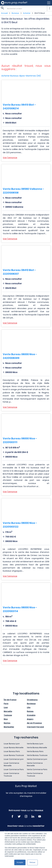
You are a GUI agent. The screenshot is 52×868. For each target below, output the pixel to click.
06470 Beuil (40, 13)
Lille (29, 707)
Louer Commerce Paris (14, 769)
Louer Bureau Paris (12, 751)
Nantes (7, 723)
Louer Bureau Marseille (14, 748)
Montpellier (9, 727)
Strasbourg (32, 700)
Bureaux (15, 13)
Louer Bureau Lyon (12, 744)
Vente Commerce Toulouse (35, 775)
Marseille (8, 711)
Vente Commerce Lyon (37, 759)
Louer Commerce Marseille (11, 764)
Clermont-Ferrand (35, 727)
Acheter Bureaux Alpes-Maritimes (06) (21, 76)
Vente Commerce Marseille (35, 764)
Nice (6, 719)
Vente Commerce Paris (37, 769)
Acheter (27, 13)
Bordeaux (31, 704)
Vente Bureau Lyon (35, 744)
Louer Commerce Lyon (14, 759)
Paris (6, 704)
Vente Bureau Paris (35, 751)
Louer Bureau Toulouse (14, 755)
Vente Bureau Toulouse (37, 755)
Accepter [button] (20, 862)
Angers (30, 719)
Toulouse (8, 715)
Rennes (30, 711)
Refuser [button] (32, 862)
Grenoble (31, 715)
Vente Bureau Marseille (37, 748)
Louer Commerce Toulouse (11, 775)
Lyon (6, 707)
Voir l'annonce (10, 158)
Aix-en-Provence (34, 723)
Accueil (4, 13)
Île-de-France (10, 700)
